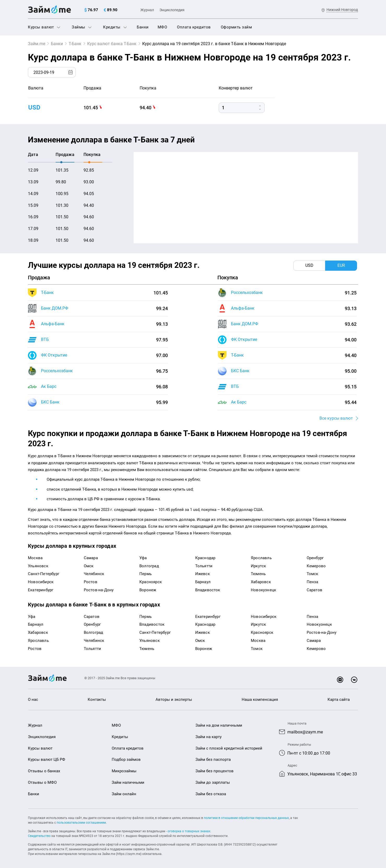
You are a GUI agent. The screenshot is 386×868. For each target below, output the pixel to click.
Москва (35, 558)
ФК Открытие (54, 355)
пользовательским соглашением (81, 823)
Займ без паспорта (213, 759)
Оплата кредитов (194, 27)
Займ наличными (128, 782)
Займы (82, 27)
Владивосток (208, 590)
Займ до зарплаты (213, 782)
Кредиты (115, 27)
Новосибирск (41, 582)
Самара (91, 558)
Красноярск (151, 582)
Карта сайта (339, 700)
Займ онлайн (124, 794)
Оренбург (315, 558)
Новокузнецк (263, 590)
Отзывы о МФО (42, 782)
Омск (89, 566)
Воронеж (148, 590)
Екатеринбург (41, 590)
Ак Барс (49, 386)
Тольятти (204, 566)
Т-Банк (75, 44)
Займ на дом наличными (219, 725)
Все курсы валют (336, 418)
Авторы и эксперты (174, 700)
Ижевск (203, 574)
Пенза (313, 582)
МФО (162, 27)
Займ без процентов (215, 771)
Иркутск (258, 566)
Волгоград (149, 566)
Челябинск (94, 574)
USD (34, 107)
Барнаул (203, 582)
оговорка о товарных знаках (189, 831)
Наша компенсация (260, 700)
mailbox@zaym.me (305, 732)
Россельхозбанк (57, 371)
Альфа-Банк (53, 324)
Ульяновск (38, 566)
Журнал (147, 10)
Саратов (314, 590)
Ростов (91, 582)
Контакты (97, 700)
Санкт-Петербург (44, 574)
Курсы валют (44, 27)
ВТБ (45, 339)
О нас (33, 700)
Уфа (143, 558)
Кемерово (316, 566)
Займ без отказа (211, 794)
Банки (143, 27)
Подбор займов (126, 759)
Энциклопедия (172, 10)
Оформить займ (236, 27)
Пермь (146, 574)
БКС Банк (50, 402)
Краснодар (205, 558)
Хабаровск (261, 582)
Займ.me (37, 44)
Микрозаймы (124, 771)
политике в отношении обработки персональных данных (246, 818)
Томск (313, 574)
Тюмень (258, 574)
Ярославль (261, 558)
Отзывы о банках (44, 771)
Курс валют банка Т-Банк (112, 44)
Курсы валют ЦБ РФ (47, 759)
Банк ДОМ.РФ (55, 308)
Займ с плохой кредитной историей (229, 748)
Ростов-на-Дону (99, 590)
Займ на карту (209, 737)
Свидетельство (39, 836)
